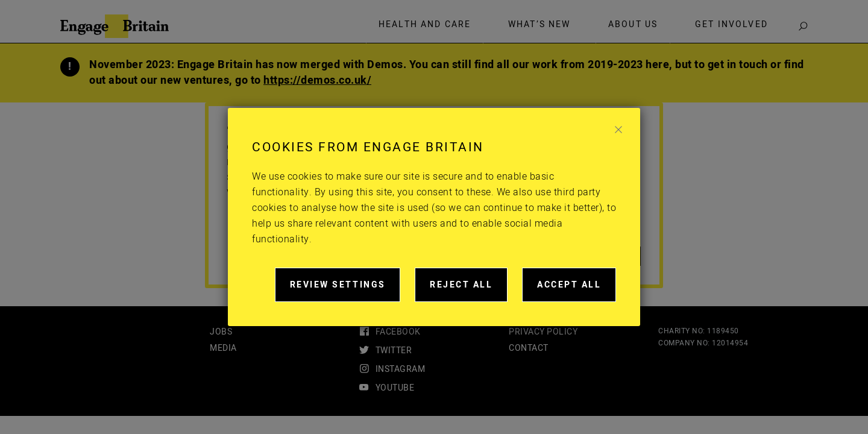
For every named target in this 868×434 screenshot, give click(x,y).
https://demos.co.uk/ (317, 80)
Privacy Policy (543, 332)
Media (223, 348)
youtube (395, 388)
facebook (398, 332)
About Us (633, 25)
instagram (401, 369)
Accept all (577, 290)
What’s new (539, 25)
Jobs (221, 332)
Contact (529, 348)
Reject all (469, 290)
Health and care (425, 25)
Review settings (345, 290)
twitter (394, 351)
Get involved (731, 25)
